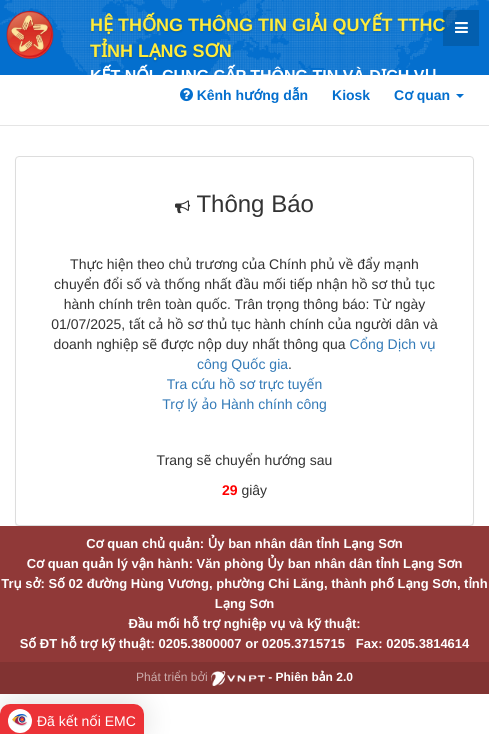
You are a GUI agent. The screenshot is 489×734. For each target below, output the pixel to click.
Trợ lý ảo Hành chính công (244, 404)
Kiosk (351, 95)
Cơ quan (429, 95)
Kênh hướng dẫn (244, 95)
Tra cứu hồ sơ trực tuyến (244, 384)
